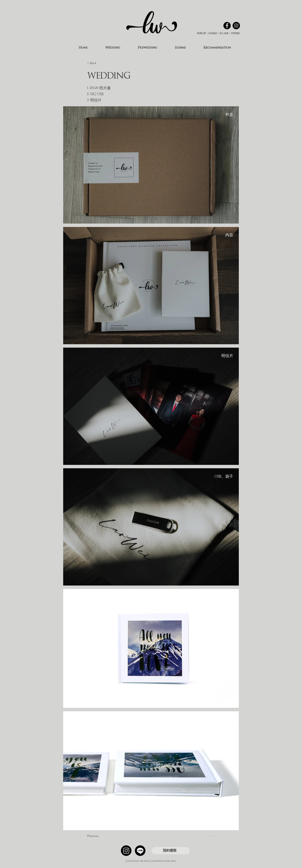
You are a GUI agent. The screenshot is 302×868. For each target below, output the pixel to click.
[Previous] (100, 836)
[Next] (206, 836)
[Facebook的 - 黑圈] (227, 26)
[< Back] (100, 63)
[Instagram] (126, 851)
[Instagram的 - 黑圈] (236, 26)
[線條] (140, 851)
